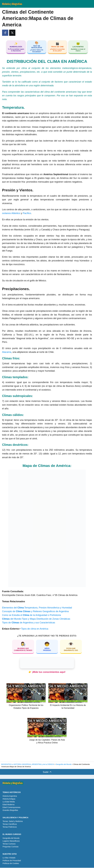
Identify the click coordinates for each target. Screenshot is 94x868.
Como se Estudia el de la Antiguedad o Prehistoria (31, 615)
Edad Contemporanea (11, 808)
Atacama (7, 352)
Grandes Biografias (10, 810)
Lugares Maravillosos (11, 841)
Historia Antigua (9, 799)
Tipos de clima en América (35, 629)
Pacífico (27, 213)
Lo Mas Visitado (9, 858)
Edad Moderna (9, 805)
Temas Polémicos (10, 827)
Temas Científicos (10, 824)
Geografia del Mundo (11, 838)
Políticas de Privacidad (12, 861)
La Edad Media (9, 802)
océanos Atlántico (11, 213)
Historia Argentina (10, 796)
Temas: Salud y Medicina (13, 822)
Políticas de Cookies (11, 864)
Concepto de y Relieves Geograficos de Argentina (35, 612)
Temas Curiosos (9, 844)
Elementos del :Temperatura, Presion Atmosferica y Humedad (37, 608)
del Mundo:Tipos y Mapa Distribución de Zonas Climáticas (36, 619)
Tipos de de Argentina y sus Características (29, 623)
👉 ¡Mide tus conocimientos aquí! (47, 672)
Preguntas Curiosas (11, 847)
